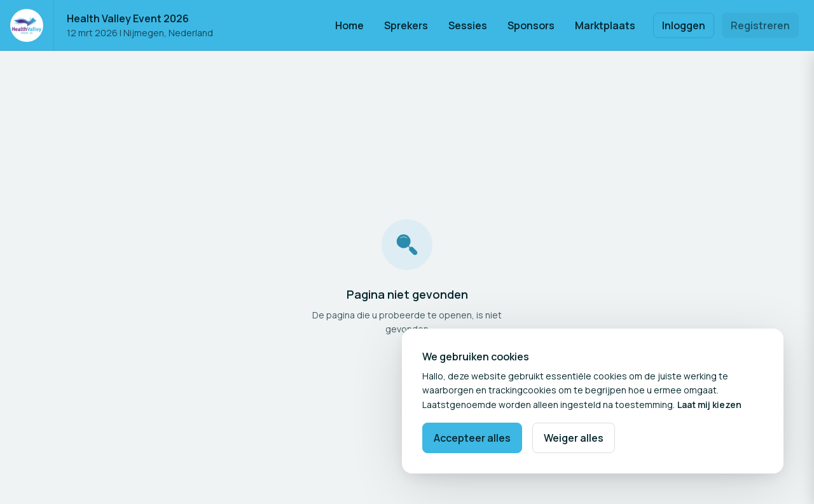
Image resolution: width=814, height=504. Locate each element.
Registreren (760, 25)
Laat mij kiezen (709, 405)
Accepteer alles (472, 438)
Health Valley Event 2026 (128, 18)
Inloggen (684, 25)
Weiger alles (574, 438)
